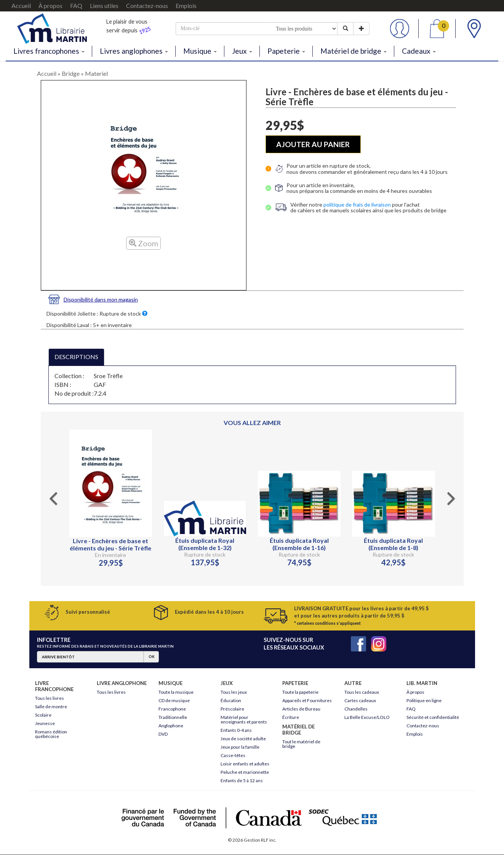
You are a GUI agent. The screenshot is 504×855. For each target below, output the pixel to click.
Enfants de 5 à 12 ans (242, 780)
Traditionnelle (173, 717)
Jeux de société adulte (243, 739)
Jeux (242, 51)
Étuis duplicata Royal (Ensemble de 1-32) (205, 544)
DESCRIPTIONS (76, 357)
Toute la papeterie (300, 692)
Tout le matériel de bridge (301, 744)
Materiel (96, 73)
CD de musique (174, 700)
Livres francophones (49, 51)
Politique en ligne (424, 700)
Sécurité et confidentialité (433, 717)
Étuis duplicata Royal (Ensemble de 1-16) (299, 544)
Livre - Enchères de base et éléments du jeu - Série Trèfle (110, 544)
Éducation (231, 700)
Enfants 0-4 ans (236, 730)
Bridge (71, 73)
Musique (200, 51)
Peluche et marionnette (245, 772)
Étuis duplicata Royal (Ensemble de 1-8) (393, 544)
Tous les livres (50, 698)
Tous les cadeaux (362, 692)
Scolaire (43, 715)
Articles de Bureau (301, 709)
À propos (50, 6)
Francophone (172, 709)
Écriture (291, 717)
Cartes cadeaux (360, 700)
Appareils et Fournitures (307, 700)
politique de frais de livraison (357, 205)
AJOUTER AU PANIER (313, 144)
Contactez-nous (147, 6)
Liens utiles (104, 6)
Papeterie (286, 51)
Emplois (186, 6)
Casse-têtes (233, 755)
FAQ (76, 6)
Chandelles (356, 709)
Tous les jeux (234, 692)
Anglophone (171, 726)
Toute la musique (176, 692)
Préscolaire (232, 709)
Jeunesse (45, 723)
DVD (163, 734)
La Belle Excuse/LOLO (367, 717)
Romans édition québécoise (51, 734)
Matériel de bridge (354, 51)
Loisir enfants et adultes (245, 764)
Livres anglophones (134, 51)
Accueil (21, 6)
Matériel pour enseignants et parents (244, 719)
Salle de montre (51, 707)
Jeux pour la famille (240, 747)
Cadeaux (419, 51)
